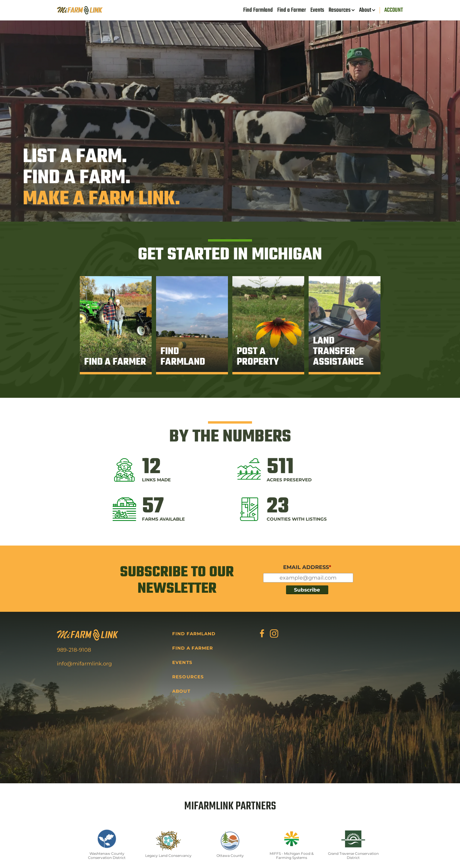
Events (317, 10)
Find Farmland (258, 10)
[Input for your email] (308, 578)
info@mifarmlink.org (84, 664)
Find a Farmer (292, 10)
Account (394, 10)
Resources (340, 10)
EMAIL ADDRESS (307, 567)
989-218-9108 (74, 650)
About (365, 10)
